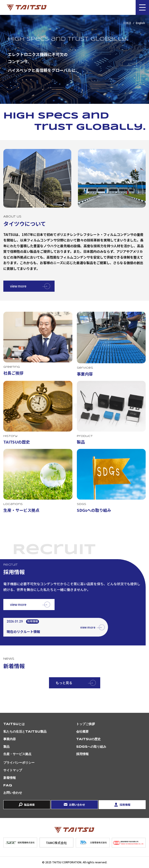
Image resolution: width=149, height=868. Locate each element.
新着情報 (10, 778)
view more (18, 286)
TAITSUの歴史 (88, 739)
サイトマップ (13, 770)
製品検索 (29, 805)
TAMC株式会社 (56, 843)
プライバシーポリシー (19, 763)
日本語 (127, 23)
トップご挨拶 (86, 724)
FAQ (8, 786)
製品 (6, 747)
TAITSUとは (14, 724)
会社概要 (82, 732)
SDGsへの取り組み (91, 747)
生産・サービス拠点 (17, 754)
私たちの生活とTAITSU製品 (25, 732)
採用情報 (82, 754)
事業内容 (10, 739)
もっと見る (64, 683)
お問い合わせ (13, 793)
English (140, 23)
